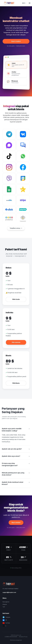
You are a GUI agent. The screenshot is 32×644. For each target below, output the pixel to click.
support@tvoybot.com (9, 592)
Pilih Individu (16, 342)
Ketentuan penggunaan (16, 640)
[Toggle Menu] (30, 3)
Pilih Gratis (16, 299)
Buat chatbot (16, 41)
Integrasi (5, 604)
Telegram (6, 617)
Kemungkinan (6, 602)
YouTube (6, 623)
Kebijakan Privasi (23, 637)
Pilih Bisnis (16, 383)
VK (5, 620)
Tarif (4, 607)
